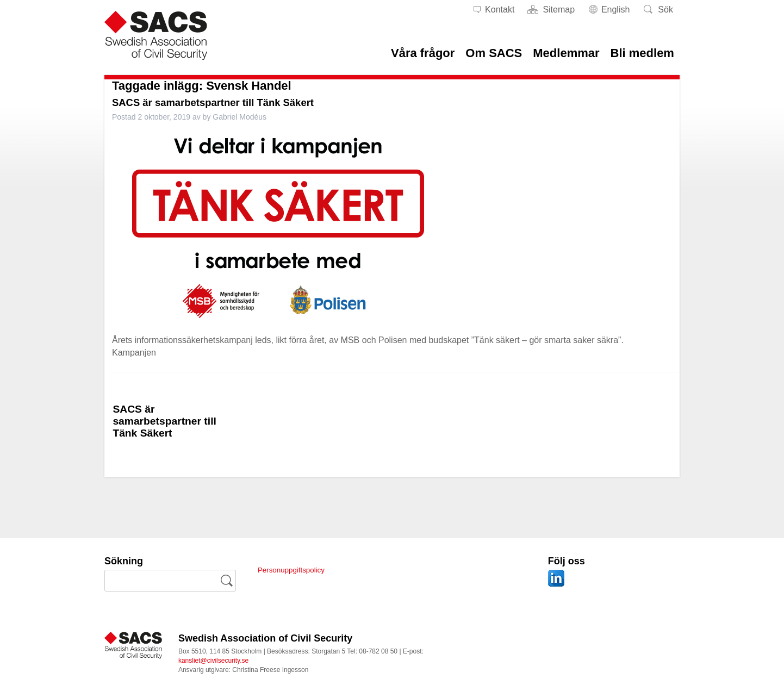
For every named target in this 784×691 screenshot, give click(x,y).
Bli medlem (642, 53)
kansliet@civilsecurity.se (213, 661)
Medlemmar (566, 53)
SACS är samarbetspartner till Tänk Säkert (232, 102)
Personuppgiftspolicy (298, 569)
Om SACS (494, 53)
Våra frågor (423, 53)
